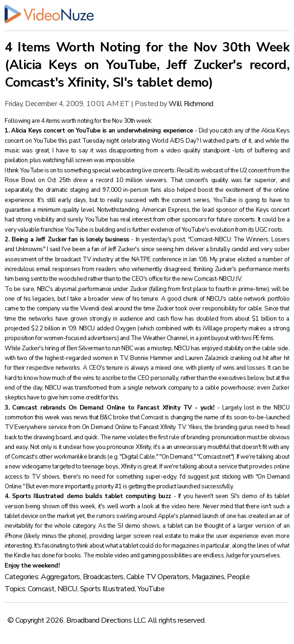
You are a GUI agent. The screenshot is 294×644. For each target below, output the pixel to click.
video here (185, 506)
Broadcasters (103, 577)
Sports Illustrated (107, 589)
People (238, 577)
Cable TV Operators (158, 577)
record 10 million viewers (131, 180)
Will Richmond (191, 104)
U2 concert (253, 170)
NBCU (67, 589)
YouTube (151, 589)
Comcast (41, 589)
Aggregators (60, 577)
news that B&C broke (101, 417)
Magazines (208, 577)
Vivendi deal (96, 309)
